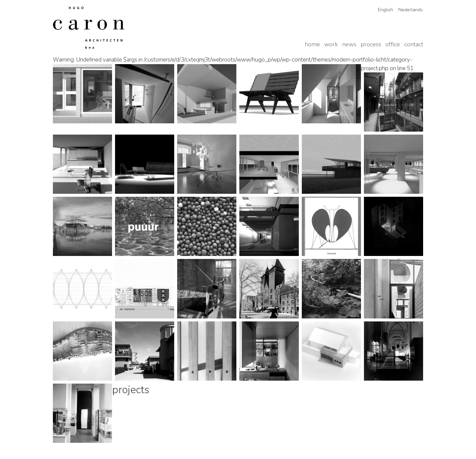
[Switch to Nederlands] (408, 10)
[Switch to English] (383, 10)
